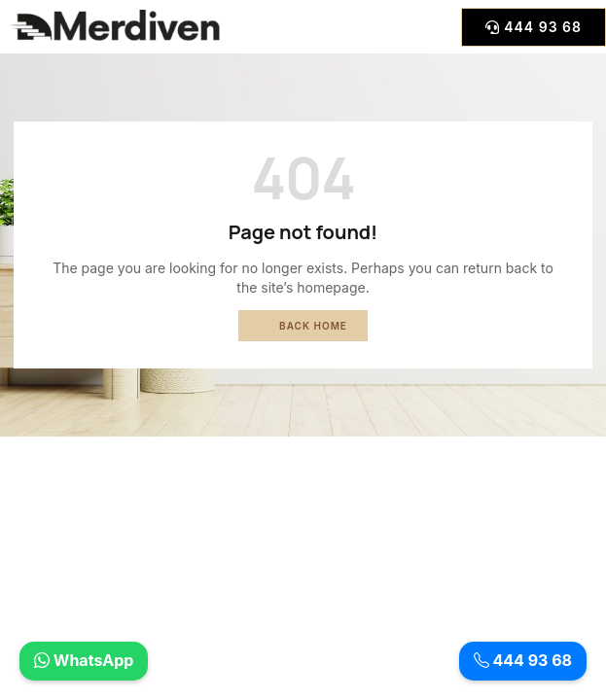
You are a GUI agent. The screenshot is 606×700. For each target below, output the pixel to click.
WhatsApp (84, 661)
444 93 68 (523, 661)
